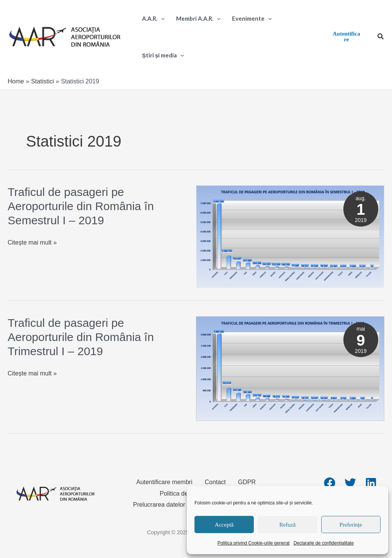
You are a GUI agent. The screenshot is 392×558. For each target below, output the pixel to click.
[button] (381, 37)
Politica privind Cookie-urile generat (254, 543)
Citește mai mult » (32, 243)
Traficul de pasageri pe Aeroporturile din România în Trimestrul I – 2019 (81, 337)
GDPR (247, 482)
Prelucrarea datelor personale (173, 505)
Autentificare (346, 37)
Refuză (287, 525)
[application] (161, 18)
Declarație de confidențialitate (324, 543)
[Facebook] (330, 483)
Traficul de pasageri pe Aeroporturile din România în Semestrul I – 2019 (81, 206)
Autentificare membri (164, 482)
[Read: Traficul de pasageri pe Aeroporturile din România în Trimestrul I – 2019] (290, 368)
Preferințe (351, 525)
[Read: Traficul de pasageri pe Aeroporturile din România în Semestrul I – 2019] (290, 236)
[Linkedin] (371, 483)
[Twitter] (350, 483)
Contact (215, 482)
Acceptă (224, 525)
